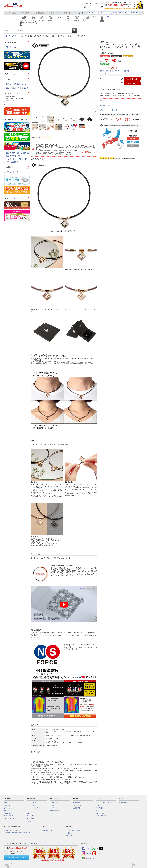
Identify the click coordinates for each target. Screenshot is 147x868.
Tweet (101, 101)
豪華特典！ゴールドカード (50, 830)
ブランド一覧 (30, 819)
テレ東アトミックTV (101, 805)
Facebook (86, 848)
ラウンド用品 (30, 816)
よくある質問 (99, 7)
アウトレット (69, 13)
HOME (6, 36)
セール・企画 (11, 13)
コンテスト (99, 811)
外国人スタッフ (70, 836)
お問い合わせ (99, 4)
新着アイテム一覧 (13, 156)
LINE (95, 848)
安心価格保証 (76, 808)
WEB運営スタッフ (70, 833)
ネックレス (23, 36)
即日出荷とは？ (37, 137)
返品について (7, 811)
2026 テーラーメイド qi (108, 13)
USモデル (29, 811)
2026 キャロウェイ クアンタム (128, 13)
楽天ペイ (10, 104)
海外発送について (8, 816)
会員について (87, 4)
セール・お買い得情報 (102, 816)
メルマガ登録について (10, 819)
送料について (7, 805)
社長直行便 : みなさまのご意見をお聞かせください (18, 833)
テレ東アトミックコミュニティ (104, 803)
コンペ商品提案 (123, 803)
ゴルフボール (93, 13)
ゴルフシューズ (31, 813)
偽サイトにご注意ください (17, 84)
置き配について (12, 47)
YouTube (97, 853)
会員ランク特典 (77, 805)
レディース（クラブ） (33, 805)
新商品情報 (40, 13)
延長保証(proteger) (55, 811)
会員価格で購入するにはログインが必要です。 (115, 71)
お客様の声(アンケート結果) (12, 830)
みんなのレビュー (13, 172)
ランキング (25, 13)
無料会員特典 (76, 803)
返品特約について (106, 106)
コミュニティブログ (89, 858)
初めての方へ (87, 7)
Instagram (87, 853)
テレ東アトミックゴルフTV (17, 159)
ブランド (55, 13)
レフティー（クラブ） (33, 808)
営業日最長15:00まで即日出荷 (18, 153)
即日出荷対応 (53, 803)
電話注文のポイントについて (17, 88)
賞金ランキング (100, 813)
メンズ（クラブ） (31, 803)
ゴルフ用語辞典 (12, 162)
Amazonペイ (11, 101)
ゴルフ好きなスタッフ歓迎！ (74, 830)
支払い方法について (9, 808)
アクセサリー (13, 36)
